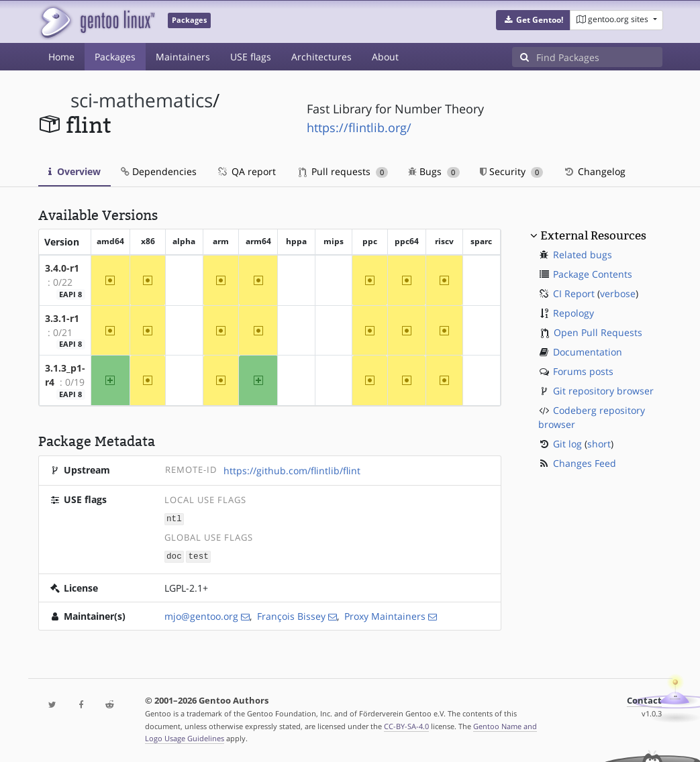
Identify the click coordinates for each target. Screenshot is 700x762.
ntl (174, 518)
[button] (533, 20)
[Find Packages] (599, 57)
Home (61, 57)
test (199, 555)
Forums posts (583, 371)
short (599, 444)
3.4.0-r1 (62, 268)
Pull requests (344, 171)
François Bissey (291, 615)
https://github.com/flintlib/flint (292, 471)
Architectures (321, 57)
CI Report (574, 293)
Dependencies (159, 171)
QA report (246, 171)
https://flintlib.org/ (359, 127)
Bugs (434, 171)
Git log (567, 444)
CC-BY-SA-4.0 (406, 725)
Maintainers (183, 57)
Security (512, 171)
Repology (573, 313)
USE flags (251, 57)
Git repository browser (603, 391)
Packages (115, 57)
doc (174, 555)
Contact (644, 699)
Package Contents (593, 274)
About (385, 57)
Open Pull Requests (598, 332)
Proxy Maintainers (385, 615)
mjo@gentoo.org (201, 615)
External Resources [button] (593, 235)
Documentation (588, 352)
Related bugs (583, 255)
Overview (74, 171)
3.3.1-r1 (62, 318)
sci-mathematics (142, 100)
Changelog (594, 171)
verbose (618, 293)
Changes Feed (585, 463)
